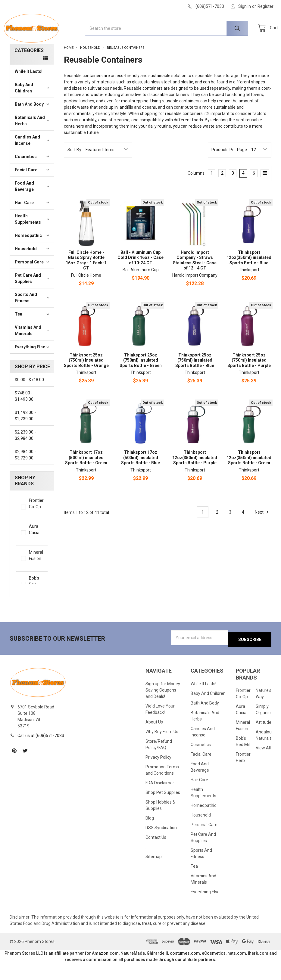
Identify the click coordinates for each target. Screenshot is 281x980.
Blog (150, 835)
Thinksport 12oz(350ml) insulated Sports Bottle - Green (249, 477)
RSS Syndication (161, 845)
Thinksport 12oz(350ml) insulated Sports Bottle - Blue (249, 277)
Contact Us (156, 854)
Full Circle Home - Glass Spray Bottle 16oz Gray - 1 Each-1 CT (86, 280)
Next (263, 531)
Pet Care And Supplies (33, 297)
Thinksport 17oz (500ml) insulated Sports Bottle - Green (86, 477)
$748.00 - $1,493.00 (24, 415)
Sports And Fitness (33, 317)
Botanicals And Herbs (33, 140)
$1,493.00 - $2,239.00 (25, 435)
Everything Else (33, 366)
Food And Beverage (33, 205)
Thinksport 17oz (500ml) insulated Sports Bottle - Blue (140, 477)
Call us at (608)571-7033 (41, 753)
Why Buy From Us (162, 749)
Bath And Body (33, 123)
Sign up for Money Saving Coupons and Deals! (163, 708)
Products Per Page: (230, 169)
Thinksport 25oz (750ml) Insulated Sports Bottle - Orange (86, 380)
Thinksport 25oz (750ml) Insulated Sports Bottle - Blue (195, 380)
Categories (29, 70)
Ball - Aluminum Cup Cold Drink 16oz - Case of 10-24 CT (140, 277)
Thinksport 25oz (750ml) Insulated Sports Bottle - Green (141, 380)
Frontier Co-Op (36, 526)
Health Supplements (33, 238)
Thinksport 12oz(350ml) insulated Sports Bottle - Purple (195, 477)
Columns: (197, 192)
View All (263, 765)
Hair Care (33, 222)
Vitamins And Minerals (33, 350)
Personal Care (33, 281)
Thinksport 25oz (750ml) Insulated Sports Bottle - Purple (249, 380)
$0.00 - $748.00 (29, 399)
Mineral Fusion (36, 578)
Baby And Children (33, 107)
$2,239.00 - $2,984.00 (25, 454)
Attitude (264, 740)
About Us (154, 739)
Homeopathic (33, 255)
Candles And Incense (33, 159)
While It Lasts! (29, 91)
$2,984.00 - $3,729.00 (25, 474)
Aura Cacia (36, 552)
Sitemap (154, 874)
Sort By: (75, 169)
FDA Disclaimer (160, 800)
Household (33, 268)
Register (265, 6)
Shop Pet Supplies (163, 810)
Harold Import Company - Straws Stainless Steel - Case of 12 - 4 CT (195, 280)
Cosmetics (33, 176)
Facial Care (33, 189)
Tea (33, 333)
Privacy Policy (158, 775)
